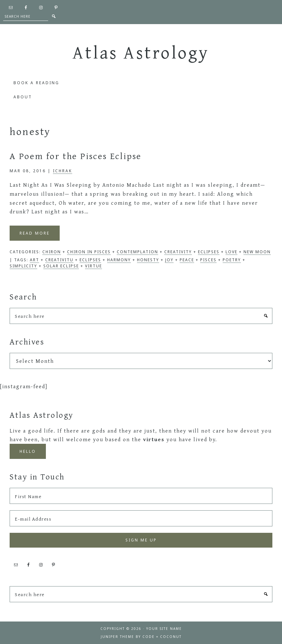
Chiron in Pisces (89, 252)
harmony (119, 260)
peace (187, 260)
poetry (232, 260)
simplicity (23, 266)
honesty (148, 260)
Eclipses (209, 252)
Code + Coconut (162, 637)
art (34, 260)
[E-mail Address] (141, 518)
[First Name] (141, 496)
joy (169, 260)
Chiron (52, 252)
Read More (35, 233)
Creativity (178, 252)
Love (231, 252)
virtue (94, 266)
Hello (28, 451)
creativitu (59, 260)
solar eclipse (61, 266)
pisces (208, 260)
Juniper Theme (117, 637)
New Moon (257, 252)
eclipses (90, 260)
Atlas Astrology (141, 52)
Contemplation (137, 252)
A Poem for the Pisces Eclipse (76, 156)
